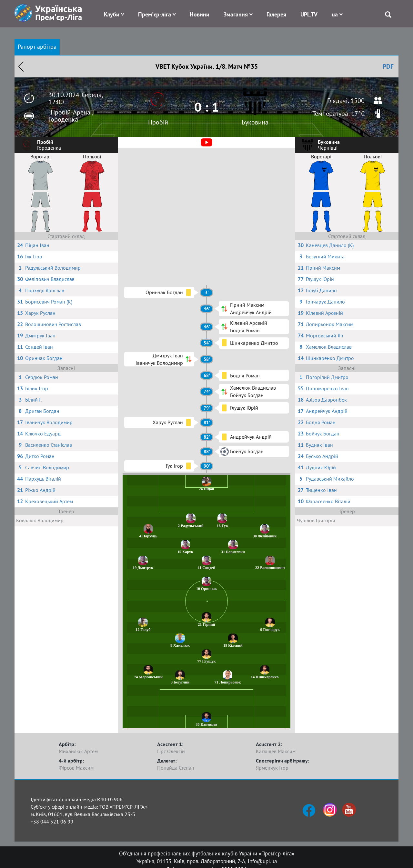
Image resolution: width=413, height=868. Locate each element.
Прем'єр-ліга (155, 14)
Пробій (158, 122)
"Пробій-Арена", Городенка (71, 116)
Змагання (236, 14)
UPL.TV (309, 14)
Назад (21, 66)
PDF (388, 66)
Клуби (112, 14)
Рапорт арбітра (37, 47)
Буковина (255, 122)
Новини (200, 14)
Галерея (276, 14)
